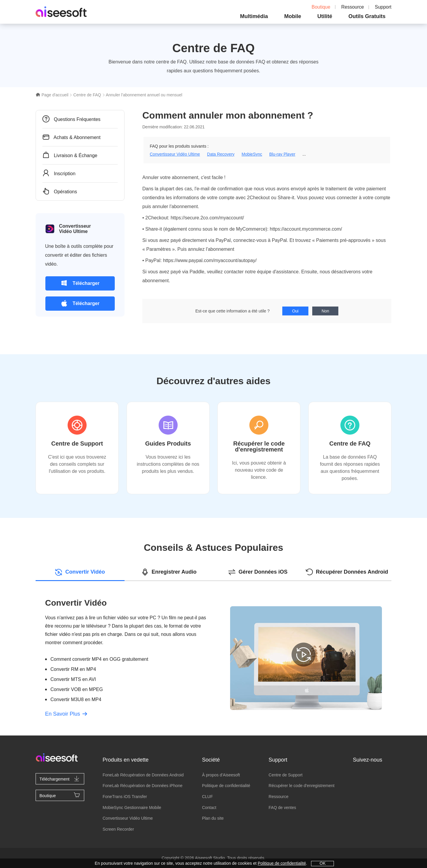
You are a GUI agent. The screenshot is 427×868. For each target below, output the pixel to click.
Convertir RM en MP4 (73, 669)
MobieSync (252, 154)
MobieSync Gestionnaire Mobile (132, 808)
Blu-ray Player (282, 154)
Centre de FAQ (87, 95)
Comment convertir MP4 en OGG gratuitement (99, 659)
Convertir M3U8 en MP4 (76, 699)
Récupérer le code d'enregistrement (302, 786)
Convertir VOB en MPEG (77, 689)
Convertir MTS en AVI (73, 679)
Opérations (60, 191)
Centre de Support (286, 775)
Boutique (317, 7)
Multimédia (254, 16)
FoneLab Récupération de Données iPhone (142, 786)
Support (383, 7)
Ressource (353, 7)
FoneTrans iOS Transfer (125, 797)
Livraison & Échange (70, 155)
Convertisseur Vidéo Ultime (175, 154)
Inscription (59, 173)
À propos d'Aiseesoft (221, 775)
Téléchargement (60, 778)
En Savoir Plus (66, 714)
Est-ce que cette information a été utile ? (233, 311)
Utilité (325, 16)
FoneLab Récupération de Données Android (143, 775)
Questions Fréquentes (71, 119)
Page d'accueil (52, 95)
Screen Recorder (118, 829)
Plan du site (213, 818)
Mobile (293, 16)
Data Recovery (221, 154)
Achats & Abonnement (71, 137)
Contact (209, 808)
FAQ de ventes (282, 808)
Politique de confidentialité (226, 786)
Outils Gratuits (367, 16)
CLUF (207, 797)
